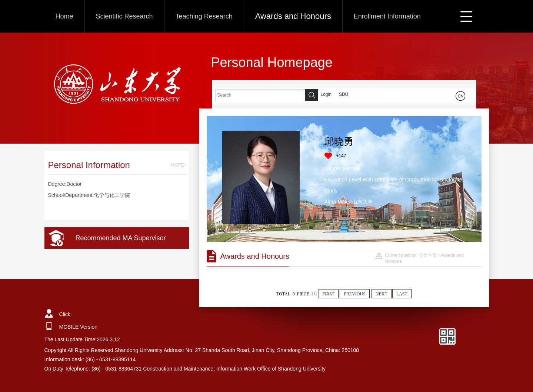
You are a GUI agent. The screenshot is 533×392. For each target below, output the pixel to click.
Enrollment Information (387, 16)
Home (64, 16)
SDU (344, 94)
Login (326, 94)
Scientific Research (124, 16)
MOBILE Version (79, 327)
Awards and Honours (293, 16)
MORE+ (178, 165)
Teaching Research (204, 16)
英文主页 (428, 255)
